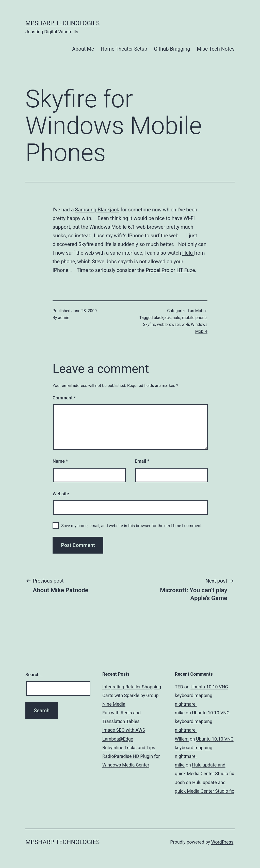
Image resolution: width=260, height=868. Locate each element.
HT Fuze (186, 270)
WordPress (222, 842)
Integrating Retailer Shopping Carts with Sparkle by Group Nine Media (132, 695)
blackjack (162, 318)
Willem (182, 739)
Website (61, 494)
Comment (64, 398)
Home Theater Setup (124, 49)
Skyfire (86, 244)
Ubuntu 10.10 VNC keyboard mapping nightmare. (202, 695)
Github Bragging (172, 49)
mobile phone (194, 318)
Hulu (188, 253)
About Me (83, 49)
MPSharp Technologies (63, 23)
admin (64, 318)
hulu (176, 318)
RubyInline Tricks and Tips (129, 748)
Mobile (201, 311)
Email (142, 461)
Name (60, 461)
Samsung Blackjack (97, 210)
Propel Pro (158, 270)
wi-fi (185, 324)
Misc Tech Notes (216, 49)
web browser (168, 324)
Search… (34, 675)
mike (180, 713)
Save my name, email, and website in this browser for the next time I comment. (132, 526)
